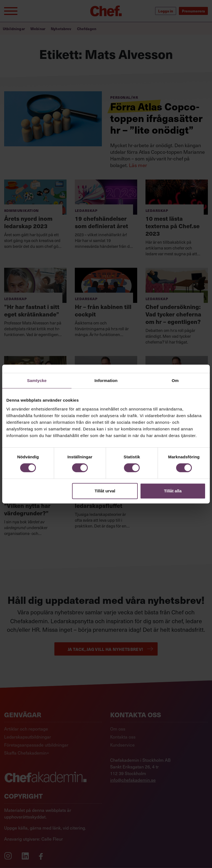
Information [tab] (106, 380)
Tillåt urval (105, 491)
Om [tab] (175, 380)
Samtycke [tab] (37, 380)
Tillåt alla (173, 491)
